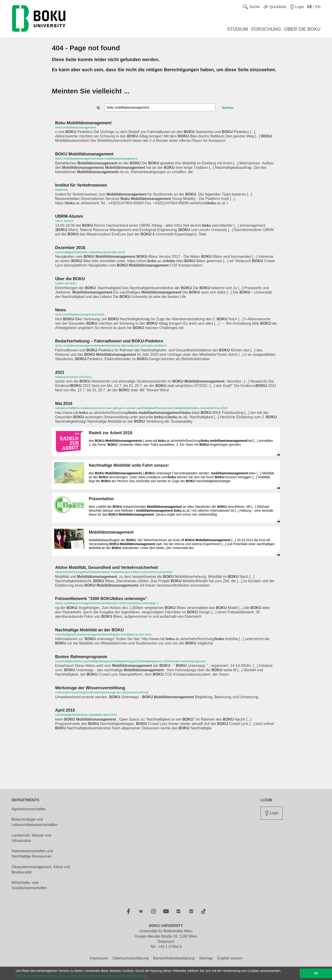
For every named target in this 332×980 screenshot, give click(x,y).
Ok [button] (316, 973)
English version (230, 958)
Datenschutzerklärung (130, 958)
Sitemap (206, 958)
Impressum (99, 958)
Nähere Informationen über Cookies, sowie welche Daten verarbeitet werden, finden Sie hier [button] (82, 976)
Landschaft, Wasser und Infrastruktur (31, 838)
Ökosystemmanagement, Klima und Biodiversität (41, 870)
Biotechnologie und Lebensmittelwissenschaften (35, 822)
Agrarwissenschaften (29, 809)
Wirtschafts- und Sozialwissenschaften (29, 885)
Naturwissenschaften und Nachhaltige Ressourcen (32, 854)
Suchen (228, 108)
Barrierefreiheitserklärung (174, 958)
